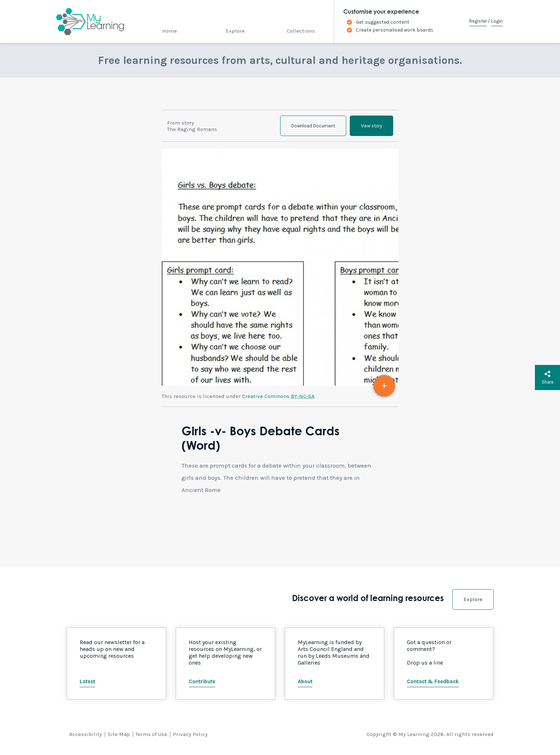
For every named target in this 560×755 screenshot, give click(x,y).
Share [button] (548, 377)
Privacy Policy (190, 734)
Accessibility (86, 734)
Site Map (119, 734)
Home (170, 31)
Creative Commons (278, 396)
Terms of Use (151, 734)
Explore (235, 31)
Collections (301, 31)
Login (497, 21)
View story (371, 126)
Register (478, 21)
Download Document (313, 126)
